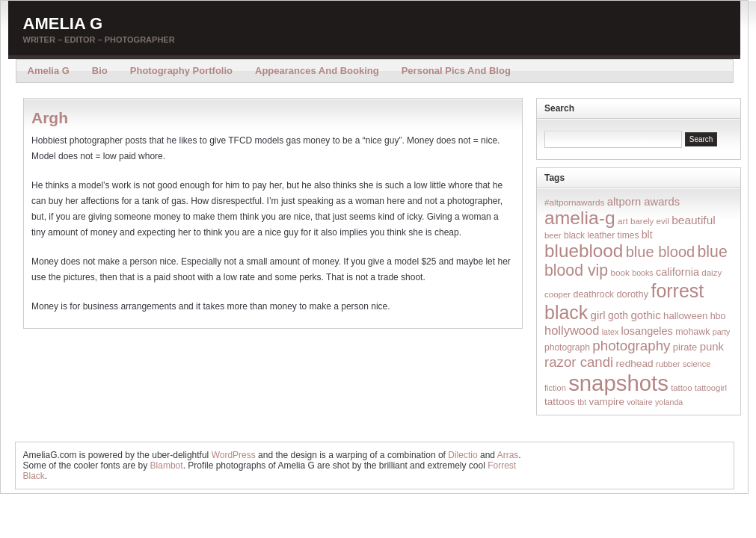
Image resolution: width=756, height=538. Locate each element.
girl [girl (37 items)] (598, 315)
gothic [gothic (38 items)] (645, 315)
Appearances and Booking (317, 71)
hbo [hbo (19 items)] (718, 316)
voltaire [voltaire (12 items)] (639, 402)
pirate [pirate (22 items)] (685, 347)
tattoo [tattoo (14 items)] (681, 388)
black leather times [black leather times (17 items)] (601, 235)
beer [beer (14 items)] (553, 235)
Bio (100, 71)
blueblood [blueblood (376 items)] (584, 251)
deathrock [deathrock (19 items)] (594, 294)
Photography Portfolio (181, 71)
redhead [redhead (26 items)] (635, 364)
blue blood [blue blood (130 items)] (660, 252)
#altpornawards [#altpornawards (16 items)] (574, 202)
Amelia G (63, 24)
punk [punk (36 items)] (712, 346)
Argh (50, 118)
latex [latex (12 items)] (611, 332)
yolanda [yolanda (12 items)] (669, 402)
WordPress (234, 455)
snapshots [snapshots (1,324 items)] (618, 383)
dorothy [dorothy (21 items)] (632, 294)
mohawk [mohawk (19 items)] (692, 332)
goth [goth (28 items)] (618, 315)
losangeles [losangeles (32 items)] (647, 331)
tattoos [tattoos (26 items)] (560, 402)
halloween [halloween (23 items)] (685, 316)
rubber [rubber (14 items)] (668, 364)
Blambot (167, 466)
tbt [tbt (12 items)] (582, 402)
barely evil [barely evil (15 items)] (650, 221)
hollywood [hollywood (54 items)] (572, 330)
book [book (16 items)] (620, 272)
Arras (508, 455)
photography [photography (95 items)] (631, 346)
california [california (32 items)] (677, 272)
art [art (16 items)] (623, 221)
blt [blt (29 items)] (647, 235)
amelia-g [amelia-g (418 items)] (580, 218)
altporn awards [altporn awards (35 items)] (643, 202)
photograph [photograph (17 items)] (567, 347)
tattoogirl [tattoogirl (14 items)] (711, 388)
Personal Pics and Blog (456, 71)
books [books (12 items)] (642, 273)
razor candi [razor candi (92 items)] (579, 362)
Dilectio (462, 455)
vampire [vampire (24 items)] (606, 402)
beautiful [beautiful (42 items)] (694, 220)
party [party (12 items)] (722, 332)
